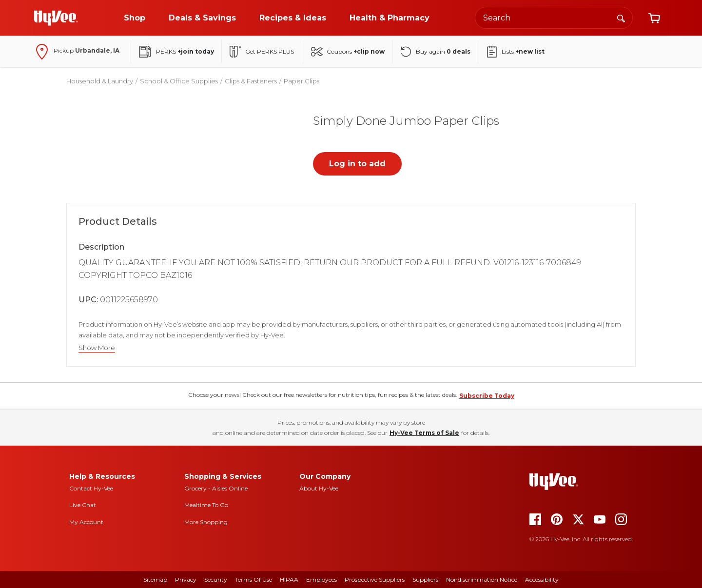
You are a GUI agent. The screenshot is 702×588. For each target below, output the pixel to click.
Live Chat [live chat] (83, 505)
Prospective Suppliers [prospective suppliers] (375, 579)
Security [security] (216, 579)
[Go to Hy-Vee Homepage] (56, 18)
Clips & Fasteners (251, 81)
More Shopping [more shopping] (206, 522)
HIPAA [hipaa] (289, 579)
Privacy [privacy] (186, 579)
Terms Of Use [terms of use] (253, 579)
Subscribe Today (487, 396)
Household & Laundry (100, 81)
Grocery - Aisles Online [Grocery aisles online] (216, 488)
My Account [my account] (86, 522)
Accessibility (542, 579)
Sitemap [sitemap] (155, 579)
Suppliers (425, 579)
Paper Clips (302, 81)
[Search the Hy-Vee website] (554, 18)
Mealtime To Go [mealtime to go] (206, 505)
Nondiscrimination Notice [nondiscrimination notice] (482, 579)
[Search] (621, 18)
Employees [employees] (322, 579)
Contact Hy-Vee (91, 488)
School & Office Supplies (179, 81)
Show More (97, 348)
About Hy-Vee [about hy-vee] (319, 488)
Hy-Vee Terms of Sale (424, 433)
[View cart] (654, 18)
